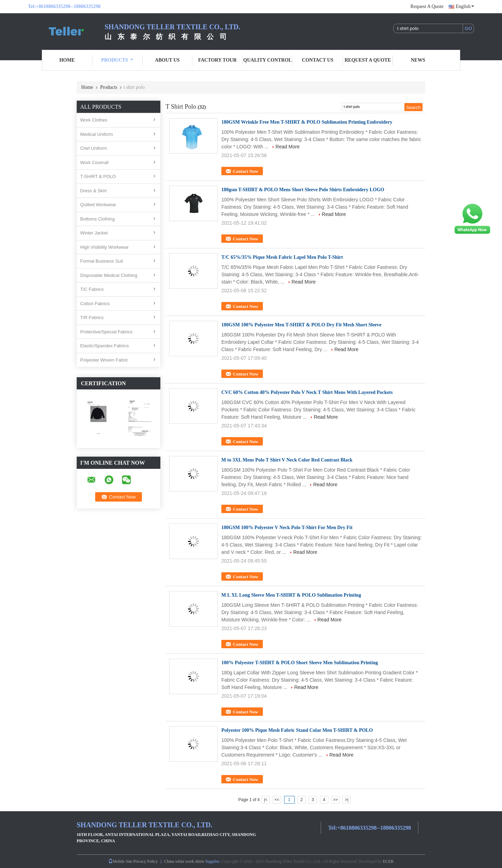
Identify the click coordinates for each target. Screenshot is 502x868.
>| (347, 800)
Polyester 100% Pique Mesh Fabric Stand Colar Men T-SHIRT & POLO (297, 730)
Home (67, 60)
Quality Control (268, 60)
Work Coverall (94, 162)
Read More (287, 147)
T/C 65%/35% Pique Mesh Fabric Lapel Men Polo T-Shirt (282, 257)
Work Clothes (94, 120)
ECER (388, 861)
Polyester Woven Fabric (104, 360)
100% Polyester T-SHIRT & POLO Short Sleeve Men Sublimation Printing (300, 663)
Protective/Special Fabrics (106, 332)
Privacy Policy (145, 861)
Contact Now (246, 171)
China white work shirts (184, 861)
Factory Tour (217, 60)
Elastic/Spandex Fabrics (104, 346)
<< (277, 800)
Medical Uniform (97, 134)
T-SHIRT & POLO (98, 176)
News (418, 60)
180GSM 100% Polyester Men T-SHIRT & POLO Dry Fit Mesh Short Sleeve (301, 325)
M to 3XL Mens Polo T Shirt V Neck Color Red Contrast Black (287, 460)
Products (117, 60)
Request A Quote (427, 6)
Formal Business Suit (102, 261)
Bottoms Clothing (97, 219)
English (465, 6)
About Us (167, 60)
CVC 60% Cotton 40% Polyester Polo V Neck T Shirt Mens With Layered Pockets (307, 392)
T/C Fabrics (92, 289)
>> (335, 800)
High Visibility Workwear (104, 247)
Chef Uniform (94, 148)
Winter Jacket (94, 233)
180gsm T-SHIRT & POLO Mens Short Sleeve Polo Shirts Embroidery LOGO (303, 190)
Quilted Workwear (98, 205)
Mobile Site (120, 861)
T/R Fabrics (92, 317)
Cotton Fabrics (95, 304)
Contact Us (318, 60)
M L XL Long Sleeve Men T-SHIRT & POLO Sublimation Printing (291, 595)
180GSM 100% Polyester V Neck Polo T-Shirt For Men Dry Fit (287, 528)
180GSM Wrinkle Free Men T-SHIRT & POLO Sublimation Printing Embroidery (307, 122)
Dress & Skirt (93, 191)
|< (266, 800)
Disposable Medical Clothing (109, 275)
